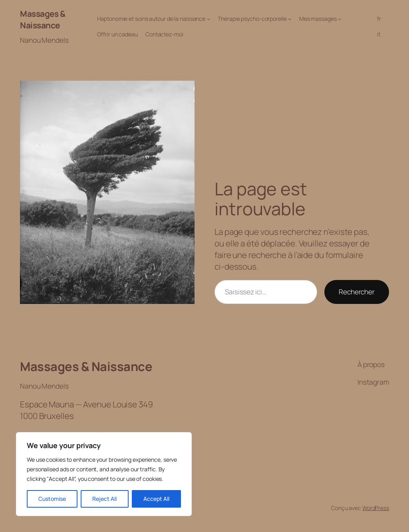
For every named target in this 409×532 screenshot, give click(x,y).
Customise (52, 499)
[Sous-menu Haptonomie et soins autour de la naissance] (208, 19)
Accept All (156, 499)
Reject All (104, 499)
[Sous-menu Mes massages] (340, 19)
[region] (104, 474)
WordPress (376, 508)
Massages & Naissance (43, 19)
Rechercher (357, 292)
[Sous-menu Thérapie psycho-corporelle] (290, 19)
